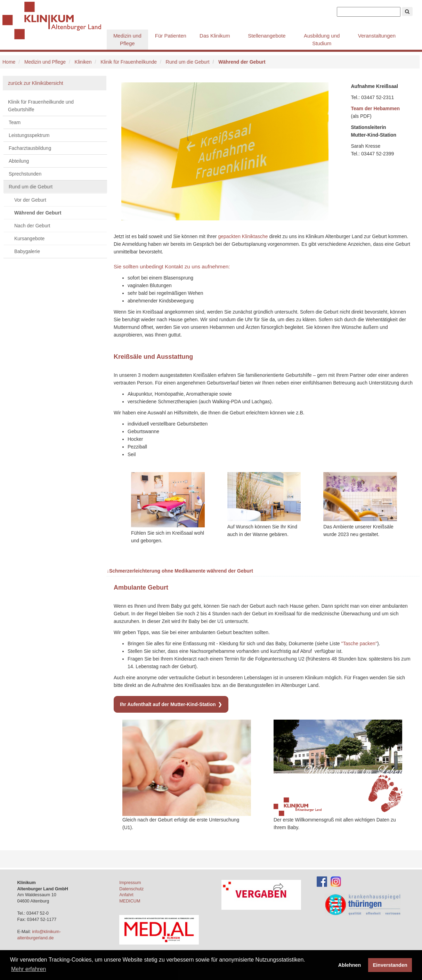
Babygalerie (27, 251)
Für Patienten (171, 36)
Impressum (130, 883)
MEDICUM (130, 901)
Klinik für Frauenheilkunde (129, 62)
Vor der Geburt (30, 200)
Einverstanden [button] (390, 965)
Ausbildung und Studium (322, 39)
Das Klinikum (215, 36)
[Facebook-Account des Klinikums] (322, 881)
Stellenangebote (267, 36)
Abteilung (19, 161)
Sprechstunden (25, 174)
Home (9, 62)
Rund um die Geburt (188, 62)
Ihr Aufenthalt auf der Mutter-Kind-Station (168, 704)
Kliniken (83, 62)
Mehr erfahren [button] (29, 969)
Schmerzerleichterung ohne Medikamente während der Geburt (180, 571)
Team (15, 122)
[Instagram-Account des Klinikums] (336, 881)
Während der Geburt (38, 213)
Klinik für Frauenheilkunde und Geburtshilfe (41, 106)
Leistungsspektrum (29, 135)
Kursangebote (29, 238)
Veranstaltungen (377, 36)
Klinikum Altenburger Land (55, 21)
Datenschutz (131, 889)
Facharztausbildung (30, 148)
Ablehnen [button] (350, 965)
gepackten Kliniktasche (243, 236)
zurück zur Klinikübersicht (36, 83)
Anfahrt (126, 895)
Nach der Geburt (32, 226)
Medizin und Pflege (127, 39)
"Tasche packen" (359, 643)
